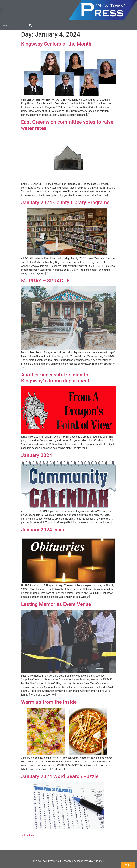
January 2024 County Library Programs (65, 202)
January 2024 (37, 455)
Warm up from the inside (49, 702)
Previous (28, 835)
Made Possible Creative (90, 861)
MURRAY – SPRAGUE (45, 281)
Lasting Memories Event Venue (56, 604)
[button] (2, 10)
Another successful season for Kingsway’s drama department (56, 378)
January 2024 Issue (43, 530)
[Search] (30, 26)
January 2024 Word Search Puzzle (60, 776)
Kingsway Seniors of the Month (56, 44)
